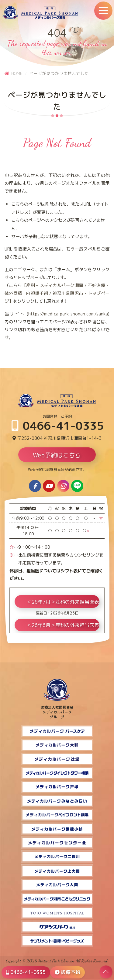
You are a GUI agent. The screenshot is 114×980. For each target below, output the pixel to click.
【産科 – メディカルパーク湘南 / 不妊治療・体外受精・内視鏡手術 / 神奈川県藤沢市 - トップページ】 (57, 293)
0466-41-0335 (58, 426)
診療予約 (67, 972)
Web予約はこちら (57, 455)
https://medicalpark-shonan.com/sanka (68, 314)
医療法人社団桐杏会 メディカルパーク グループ (57, 710)
